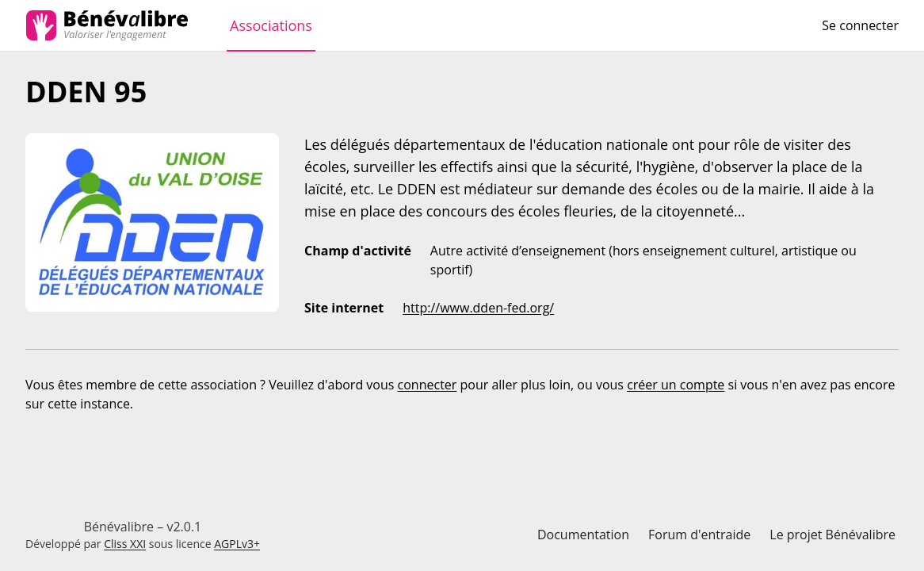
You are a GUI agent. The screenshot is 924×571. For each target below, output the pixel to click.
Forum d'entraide (699, 535)
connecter (428, 385)
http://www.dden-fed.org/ (478, 308)
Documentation (583, 535)
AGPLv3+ (237, 544)
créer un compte (676, 385)
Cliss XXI (125, 544)
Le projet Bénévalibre (832, 535)
